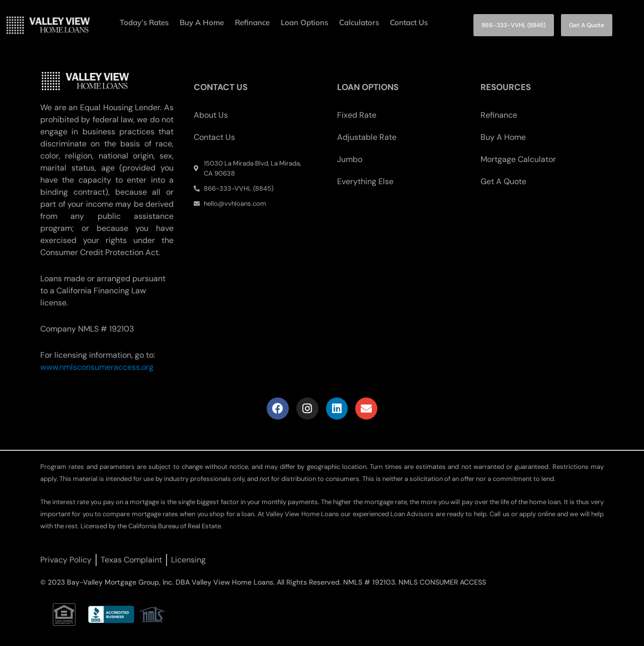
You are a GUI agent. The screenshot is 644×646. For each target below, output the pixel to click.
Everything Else (365, 181)
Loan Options (304, 22)
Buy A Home (202, 22)
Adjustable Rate (367, 137)
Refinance (252, 22)
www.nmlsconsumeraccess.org (97, 367)
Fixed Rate (357, 115)
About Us (211, 115)
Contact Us (409, 22)
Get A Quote (503, 181)
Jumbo (350, 159)
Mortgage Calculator (518, 159)
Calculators (359, 22)
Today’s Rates (144, 22)
